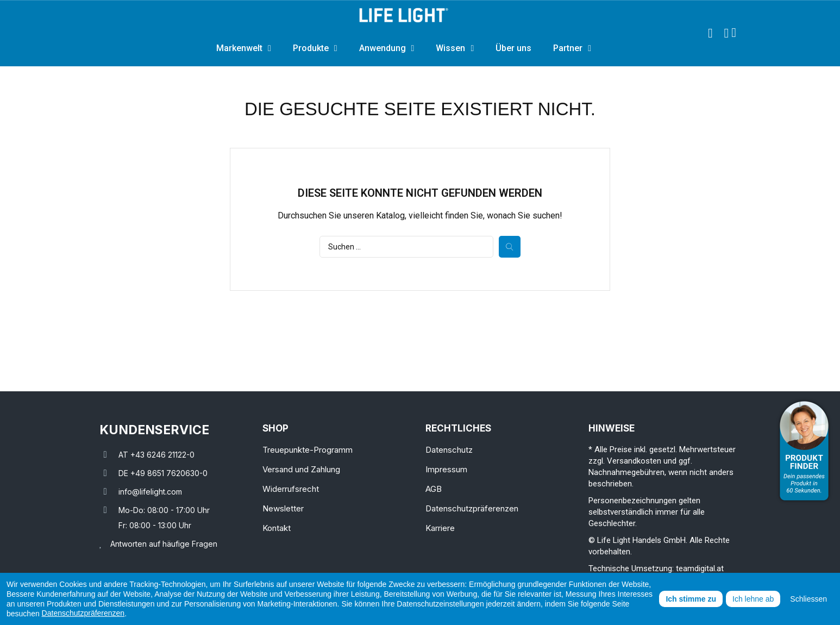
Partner (572, 48)
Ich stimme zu (691, 599)
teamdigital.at (700, 568)
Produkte (315, 48)
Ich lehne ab (753, 599)
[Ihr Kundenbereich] (726, 33)
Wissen (455, 48)
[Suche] (406, 247)
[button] (710, 33)
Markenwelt (244, 48)
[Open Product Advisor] (804, 451)
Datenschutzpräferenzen (83, 613)
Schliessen (808, 599)
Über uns (513, 48)
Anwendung (387, 48)
